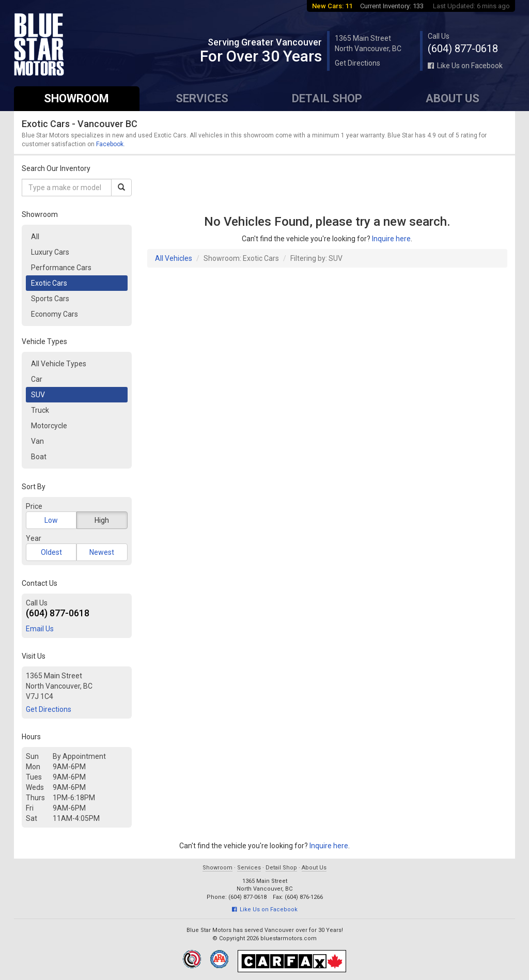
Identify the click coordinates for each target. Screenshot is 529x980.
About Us (453, 98)
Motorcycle (49, 426)
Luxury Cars (50, 252)
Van (37, 441)
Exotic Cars (49, 283)
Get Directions (357, 63)
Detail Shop (327, 98)
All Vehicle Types (59, 364)
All (35, 237)
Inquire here (391, 239)
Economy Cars (55, 314)
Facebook (110, 144)
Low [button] (51, 520)
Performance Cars (61, 268)
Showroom (76, 98)
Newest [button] (102, 552)
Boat (39, 457)
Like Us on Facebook (465, 66)
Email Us (40, 629)
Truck (40, 410)
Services (202, 98)
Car (37, 379)
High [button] (102, 520)
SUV (38, 395)
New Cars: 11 (332, 6)
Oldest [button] (51, 552)
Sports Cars (50, 299)
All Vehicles (174, 258)
